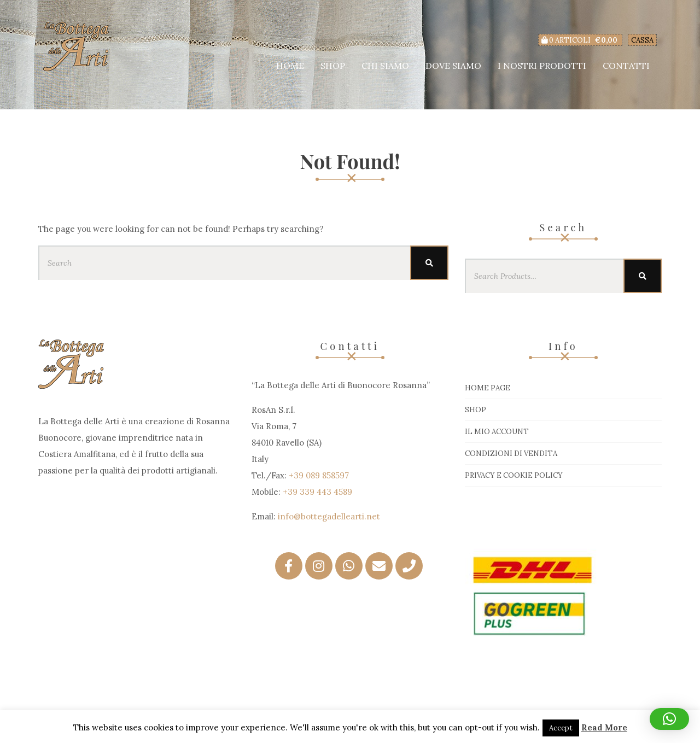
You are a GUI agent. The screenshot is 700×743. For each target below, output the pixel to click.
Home (290, 66)
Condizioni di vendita (511, 454)
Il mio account (497, 432)
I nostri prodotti (542, 66)
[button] (669, 719)
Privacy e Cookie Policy (514, 475)
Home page (488, 388)
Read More (604, 727)
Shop (333, 66)
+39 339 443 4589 (317, 492)
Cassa (642, 40)
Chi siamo (385, 66)
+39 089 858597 (319, 475)
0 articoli (580, 40)
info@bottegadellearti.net (329, 516)
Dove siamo (453, 66)
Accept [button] (561, 728)
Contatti (626, 66)
